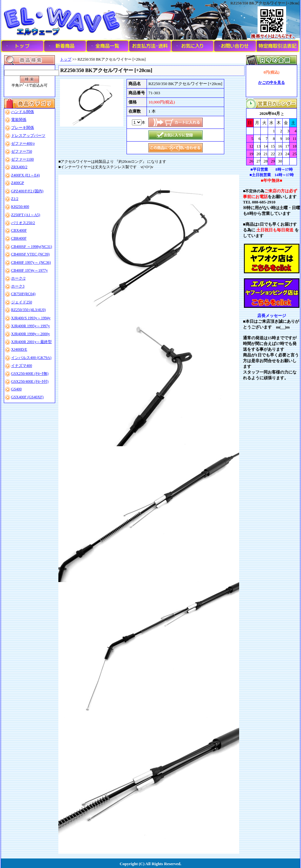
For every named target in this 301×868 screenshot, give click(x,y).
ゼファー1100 (23, 159)
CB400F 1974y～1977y (29, 270)
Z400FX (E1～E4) (25, 175)
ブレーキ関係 (23, 128)
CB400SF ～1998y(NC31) (32, 247)
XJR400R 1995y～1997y (30, 326)
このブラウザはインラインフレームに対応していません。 (272, 137)
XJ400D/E (19, 349)
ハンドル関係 (23, 112)
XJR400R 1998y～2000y (30, 334)
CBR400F (19, 238)
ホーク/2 (18, 278)
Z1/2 (15, 199)
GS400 (16, 389)
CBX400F (19, 230)
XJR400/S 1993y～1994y (31, 318)
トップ (66, 59)
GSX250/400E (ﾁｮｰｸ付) (30, 381)
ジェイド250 (22, 302)
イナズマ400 (22, 366)
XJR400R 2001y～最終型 (31, 342)
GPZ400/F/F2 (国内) (27, 191)
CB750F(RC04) (23, 294)
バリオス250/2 (23, 223)
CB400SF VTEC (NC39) (30, 254)
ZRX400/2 (19, 167)
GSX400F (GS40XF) (27, 397)
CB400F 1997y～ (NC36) (31, 262)
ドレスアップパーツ (28, 136)
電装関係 (19, 120)
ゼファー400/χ (23, 143)
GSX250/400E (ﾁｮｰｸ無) (30, 374)
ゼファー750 (22, 151)
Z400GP (18, 183)
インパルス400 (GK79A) (31, 358)
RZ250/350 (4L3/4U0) (28, 310)
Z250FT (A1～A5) (26, 215)
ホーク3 (18, 286)
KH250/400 (20, 207)
